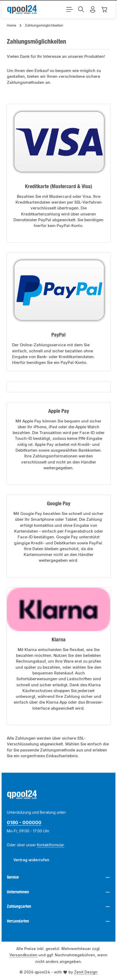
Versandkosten (23, 955)
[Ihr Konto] (93, 9)
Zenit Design (86, 972)
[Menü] (70, 9)
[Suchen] (81, 9)
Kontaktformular (50, 845)
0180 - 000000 (24, 822)
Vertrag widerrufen (31, 860)
